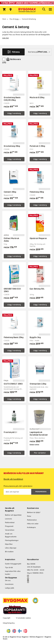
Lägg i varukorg (14, 113)
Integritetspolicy (9, 623)
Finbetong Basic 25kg (14, 337)
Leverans (8, 519)
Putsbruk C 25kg (37, 146)
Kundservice (33, 508)
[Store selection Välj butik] (11, 10)
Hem (4, 19)
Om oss (8, 580)
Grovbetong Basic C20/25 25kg (12, 99)
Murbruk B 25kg (37, 98)
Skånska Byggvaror (36, 637)
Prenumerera (41, 492)
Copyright (7, 618)
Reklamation (32, 520)
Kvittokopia (31, 527)
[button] (35, 600)
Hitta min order (33, 524)
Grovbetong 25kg (12, 146)
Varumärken (10, 530)
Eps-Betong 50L (37, 289)
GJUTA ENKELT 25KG (13, 384)
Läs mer (6, 38)
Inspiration (10, 560)
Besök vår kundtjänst (13, 479)
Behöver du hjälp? (34, 512)
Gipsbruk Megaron (38, 238)
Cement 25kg (10, 192)
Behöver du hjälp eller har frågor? (24, 473)
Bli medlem (9, 552)
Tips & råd (9, 567)
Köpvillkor (9, 544)
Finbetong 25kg (37, 192)
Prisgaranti (9, 526)
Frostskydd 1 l (10, 432)
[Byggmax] (27, 10)
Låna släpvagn (11, 548)
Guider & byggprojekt (13, 564)
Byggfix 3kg (35, 337)
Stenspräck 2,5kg (38, 384)
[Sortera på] (39, 52)
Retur (29, 516)
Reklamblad (10, 522)
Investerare (9, 584)
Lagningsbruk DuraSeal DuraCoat (39, 434)
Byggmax (25, 637)
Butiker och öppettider (13, 515)
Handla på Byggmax (10, 509)
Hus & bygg (14, 19)
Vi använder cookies (23, 618)
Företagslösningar (12, 540)
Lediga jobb (10, 588)
